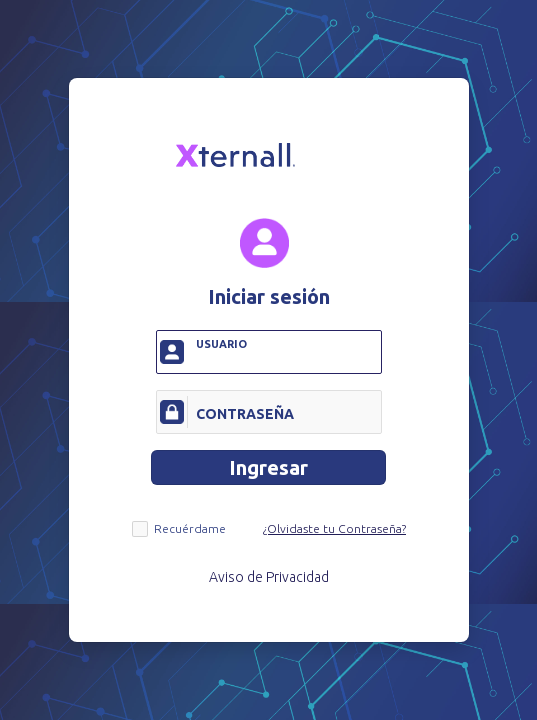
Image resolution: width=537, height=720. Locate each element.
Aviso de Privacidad (269, 577)
